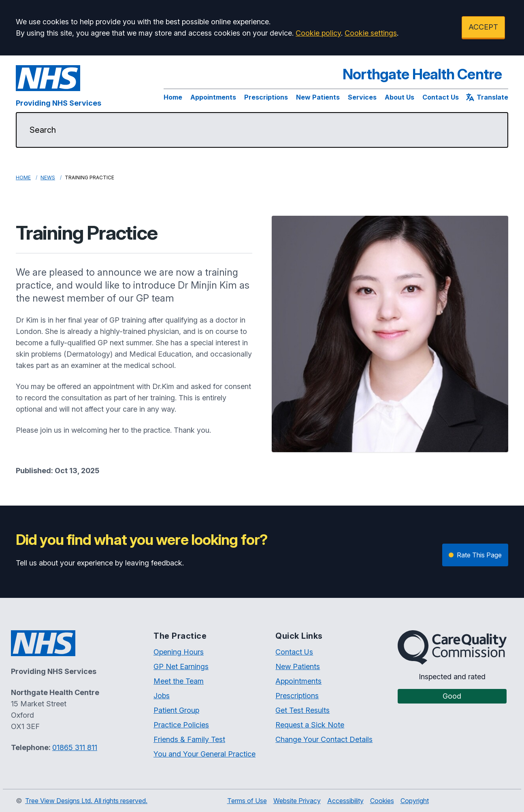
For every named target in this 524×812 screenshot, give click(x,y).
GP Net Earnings (181, 666)
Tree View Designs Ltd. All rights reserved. (86, 801)
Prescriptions (266, 97)
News (48, 177)
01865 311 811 (75, 747)
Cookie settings (371, 33)
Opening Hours (179, 652)
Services (362, 97)
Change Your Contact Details (324, 739)
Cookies (382, 801)
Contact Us (441, 97)
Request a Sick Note (310, 725)
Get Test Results (302, 710)
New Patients (318, 97)
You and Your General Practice (204, 754)
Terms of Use (247, 801)
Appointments (213, 97)
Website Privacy (297, 801)
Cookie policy (318, 33)
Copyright (415, 801)
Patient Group (176, 710)
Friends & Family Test (189, 739)
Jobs (162, 696)
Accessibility (345, 801)
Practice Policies (181, 725)
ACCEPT (483, 27)
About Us (399, 97)
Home (173, 97)
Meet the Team (179, 681)
